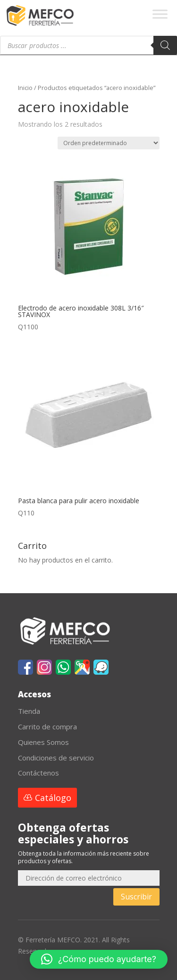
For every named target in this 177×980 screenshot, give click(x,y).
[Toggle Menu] (160, 14)
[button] (99, 959)
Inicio (25, 88)
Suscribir (136, 897)
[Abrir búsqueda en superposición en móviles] (88, 45)
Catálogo (53, 798)
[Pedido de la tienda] (109, 143)
